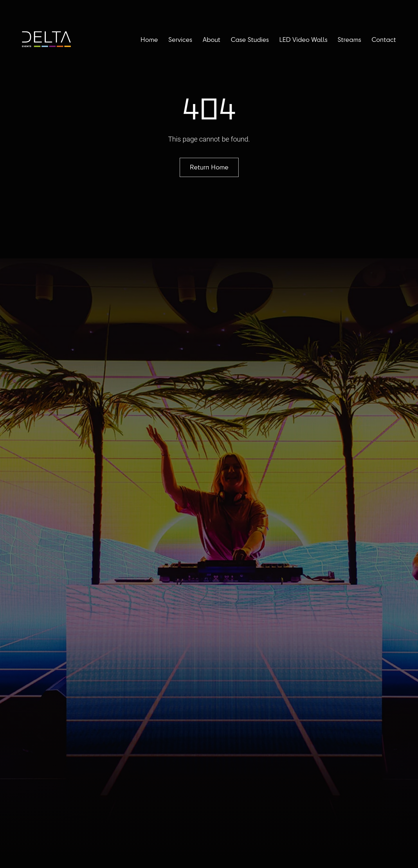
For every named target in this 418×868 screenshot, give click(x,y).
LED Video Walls (303, 39)
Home (149, 39)
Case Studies (250, 39)
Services (180, 39)
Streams (349, 39)
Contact (384, 39)
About (211, 39)
